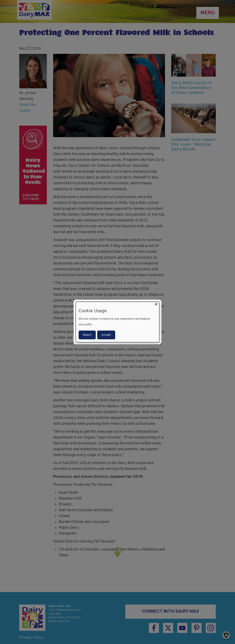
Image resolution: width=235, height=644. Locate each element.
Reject (87, 335)
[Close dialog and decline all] (156, 304)
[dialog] (117, 322)
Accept (106, 335)
